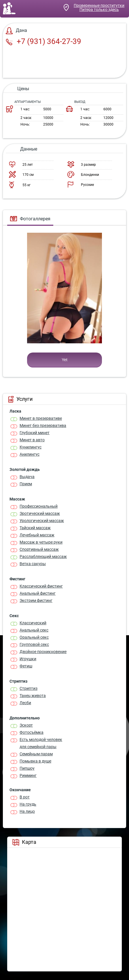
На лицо (27, 811)
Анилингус (30, 454)
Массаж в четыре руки (41, 542)
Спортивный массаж (39, 549)
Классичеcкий (33, 623)
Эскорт (26, 725)
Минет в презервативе (41, 418)
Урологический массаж (42, 521)
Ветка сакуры (33, 564)
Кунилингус (31, 447)
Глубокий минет (35, 433)
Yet (64, 360)
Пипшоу (27, 768)
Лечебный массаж (37, 535)
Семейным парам (36, 754)
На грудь (28, 804)
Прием (26, 484)
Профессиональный (39, 506)
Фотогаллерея (30, 219)
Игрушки (28, 659)
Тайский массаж (35, 528)
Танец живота (33, 696)
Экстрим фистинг (36, 600)
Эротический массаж (40, 513)
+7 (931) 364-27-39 (43, 41)
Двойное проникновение (43, 652)
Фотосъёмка (32, 732)
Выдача (27, 477)
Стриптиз (29, 688)
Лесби (25, 703)
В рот (25, 797)
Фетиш (26, 666)
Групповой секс (34, 644)
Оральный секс (34, 637)
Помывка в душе (35, 761)
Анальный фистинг (38, 593)
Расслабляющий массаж (43, 557)
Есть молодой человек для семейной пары (41, 743)
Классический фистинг (41, 586)
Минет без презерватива (43, 425)
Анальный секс (34, 630)
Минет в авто (32, 440)
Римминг (28, 775)
